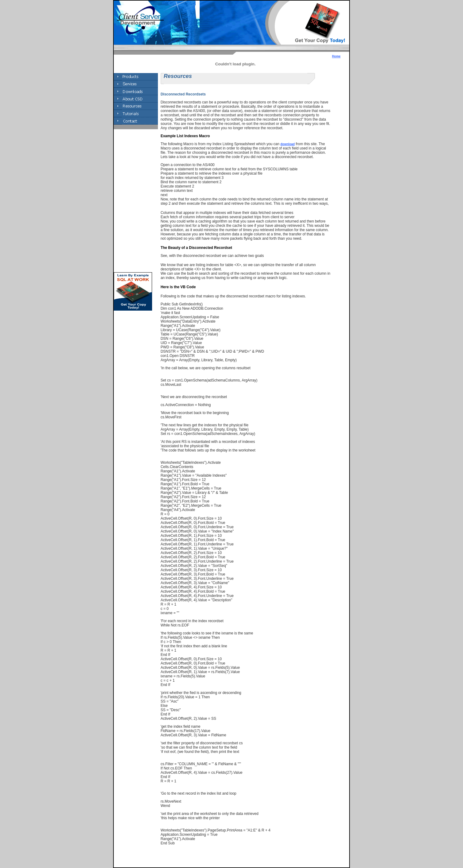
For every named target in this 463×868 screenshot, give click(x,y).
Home (336, 56)
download (288, 144)
